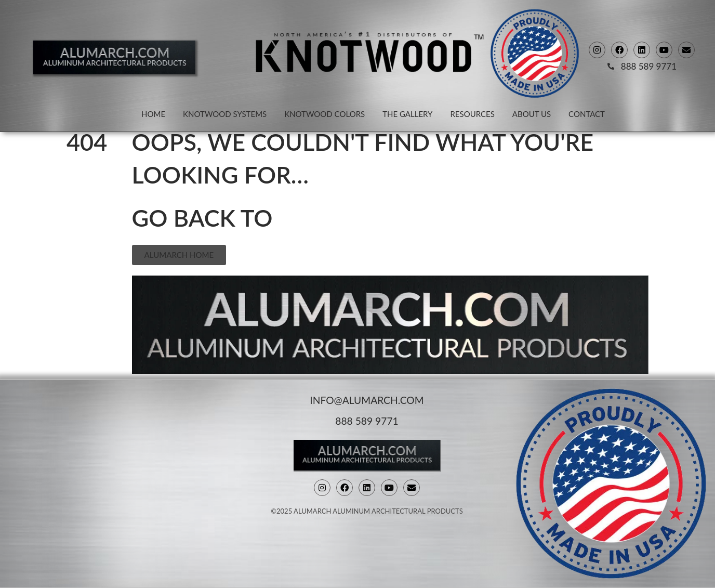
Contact (587, 114)
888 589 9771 (367, 420)
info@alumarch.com (367, 399)
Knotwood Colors (325, 114)
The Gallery (407, 114)
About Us (532, 114)
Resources (472, 114)
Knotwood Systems (225, 114)
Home (153, 114)
